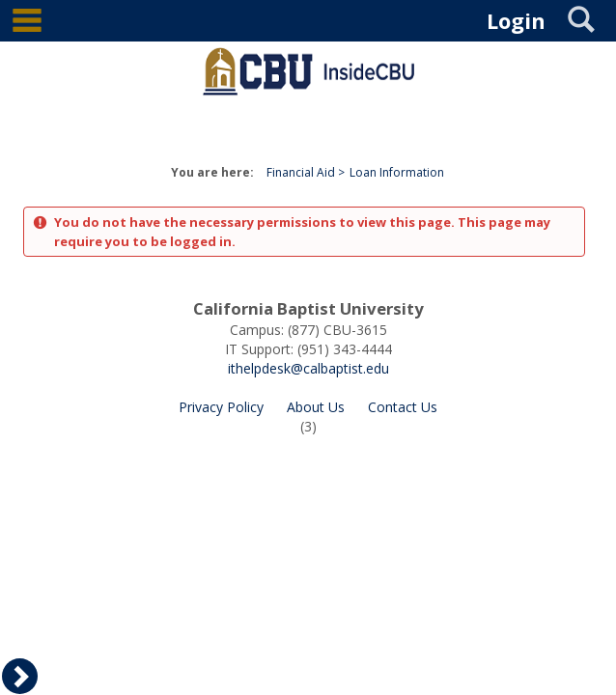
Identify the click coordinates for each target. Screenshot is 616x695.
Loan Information (397, 172)
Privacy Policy (221, 407)
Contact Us (403, 407)
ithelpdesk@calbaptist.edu (308, 368)
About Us (316, 407)
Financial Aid (301, 172)
